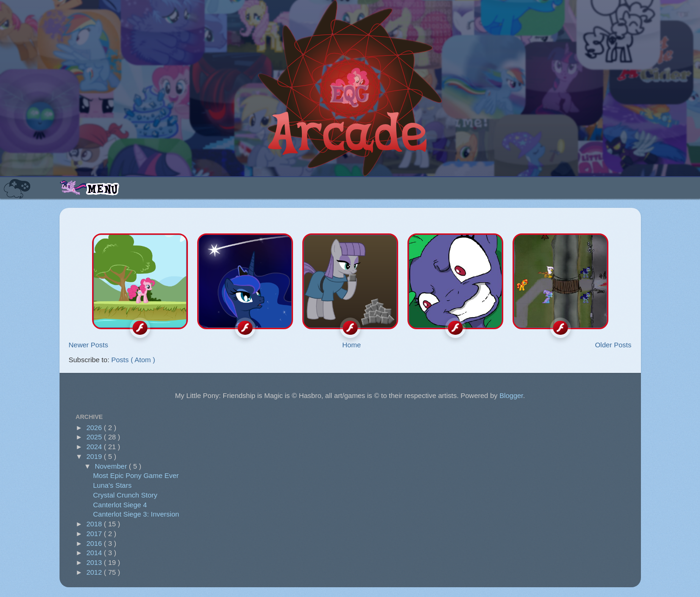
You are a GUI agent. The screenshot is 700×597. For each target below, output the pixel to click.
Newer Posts (89, 345)
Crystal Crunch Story (125, 495)
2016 (95, 543)
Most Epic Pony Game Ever (136, 475)
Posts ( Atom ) (133, 360)
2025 (95, 437)
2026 (95, 428)
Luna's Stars (112, 485)
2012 (95, 572)
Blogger (511, 395)
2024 (95, 447)
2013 (95, 562)
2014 (95, 553)
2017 (95, 534)
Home (352, 345)
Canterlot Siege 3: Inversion (136, 514)
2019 (95, 456)
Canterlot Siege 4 (120, 505)
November (112, 466)
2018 (95, 524)
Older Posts (613, 345)
